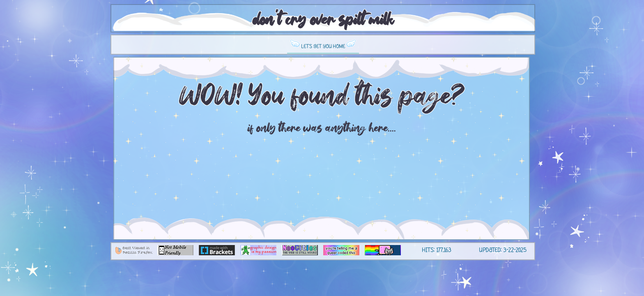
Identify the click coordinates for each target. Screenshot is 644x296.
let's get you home (323, 44)
